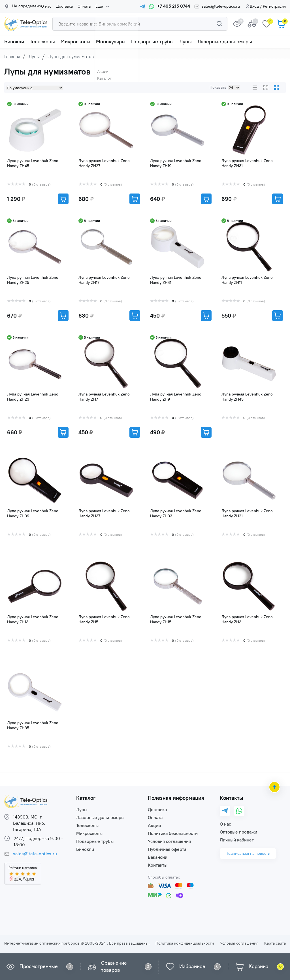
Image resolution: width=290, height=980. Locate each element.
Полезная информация (176, 798)
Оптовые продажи (238, 832)
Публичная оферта (167, 849)
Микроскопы (75, 42)
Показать (218, 87)
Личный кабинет (237, 840)
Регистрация (274, 6)
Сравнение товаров (114, 967)
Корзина (259, 966)
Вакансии (158, 857)
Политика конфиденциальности (185, 943)
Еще (98, 7)
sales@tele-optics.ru (221, 7)
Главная (12, 57)
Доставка (64, 7)
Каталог (86, 798)
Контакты (158, 865)
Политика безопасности (173, 833)
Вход (252, 6)
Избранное (192, 966)
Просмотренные (39, 966)
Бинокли (14, 42)
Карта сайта (275, 943)
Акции (154, 825)
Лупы (185, 42)
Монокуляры (111, 42)
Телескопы (42, 42)
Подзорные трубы (152, 42)
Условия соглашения (169, 841)
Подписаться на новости (248, 853)
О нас (46, 7)
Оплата (83, 7)
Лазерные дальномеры (225, 42)
